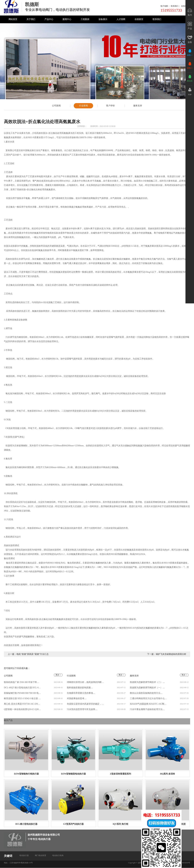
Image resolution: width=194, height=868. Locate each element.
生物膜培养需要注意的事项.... (81, 693)
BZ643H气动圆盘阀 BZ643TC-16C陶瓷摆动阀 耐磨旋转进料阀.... (149, 704)
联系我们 (175, 6)
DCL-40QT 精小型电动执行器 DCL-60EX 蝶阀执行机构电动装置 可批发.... (23, 688)
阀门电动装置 (41, 855)
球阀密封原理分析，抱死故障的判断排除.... (86, 682)
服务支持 (138, 106)
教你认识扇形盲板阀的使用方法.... (146, 693)
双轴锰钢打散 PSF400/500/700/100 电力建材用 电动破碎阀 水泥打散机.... (23, 693)
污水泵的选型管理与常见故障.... (82, 709)
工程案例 (85, 19)
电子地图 (164, 6)
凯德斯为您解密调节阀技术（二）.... (147, 682)
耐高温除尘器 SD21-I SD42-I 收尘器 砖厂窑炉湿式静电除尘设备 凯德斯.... (23, 698)
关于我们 (31, 19)
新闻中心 (67, 19)
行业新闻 (83, 106)
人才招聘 (121, 19)
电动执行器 (24, 855)
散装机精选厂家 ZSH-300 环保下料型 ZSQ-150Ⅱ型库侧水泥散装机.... (23, 682)
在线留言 (185, 6)
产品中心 (49, 19)
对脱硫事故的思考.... (77, 698)
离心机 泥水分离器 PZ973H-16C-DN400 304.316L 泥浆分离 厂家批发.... (23, 704)
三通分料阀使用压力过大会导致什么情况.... (149, 698)
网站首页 (13, 19)
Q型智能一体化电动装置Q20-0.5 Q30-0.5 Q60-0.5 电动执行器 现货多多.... (23, 709)
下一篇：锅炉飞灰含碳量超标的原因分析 (167, 654)
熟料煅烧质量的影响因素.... (80, 688)
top (190, 95)
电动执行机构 (58, 855)
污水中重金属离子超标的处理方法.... (147, 709)
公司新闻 (56, 106)
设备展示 (103, 19)
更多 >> (185, 726)
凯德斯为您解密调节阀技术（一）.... (147, 688)
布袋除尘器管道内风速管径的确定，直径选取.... (86, 704)
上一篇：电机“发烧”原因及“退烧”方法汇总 (28, 654)
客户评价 (111, 106)
